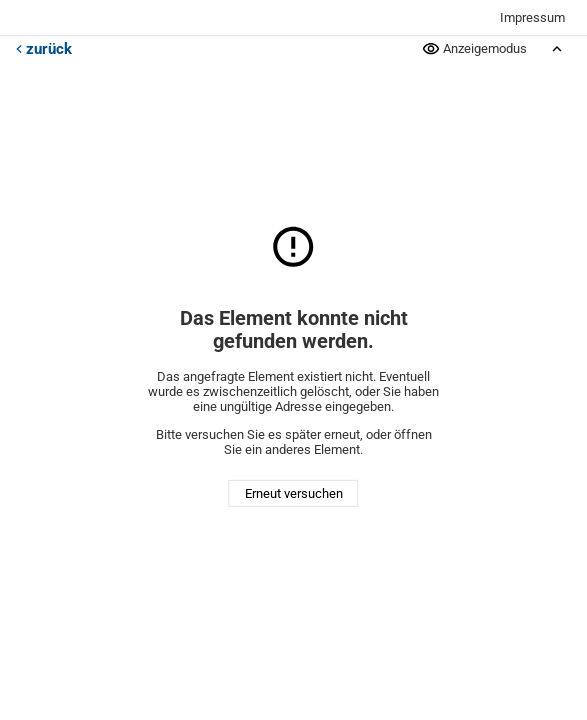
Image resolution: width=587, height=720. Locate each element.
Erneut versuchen (294, 493)
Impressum (532, 17)
